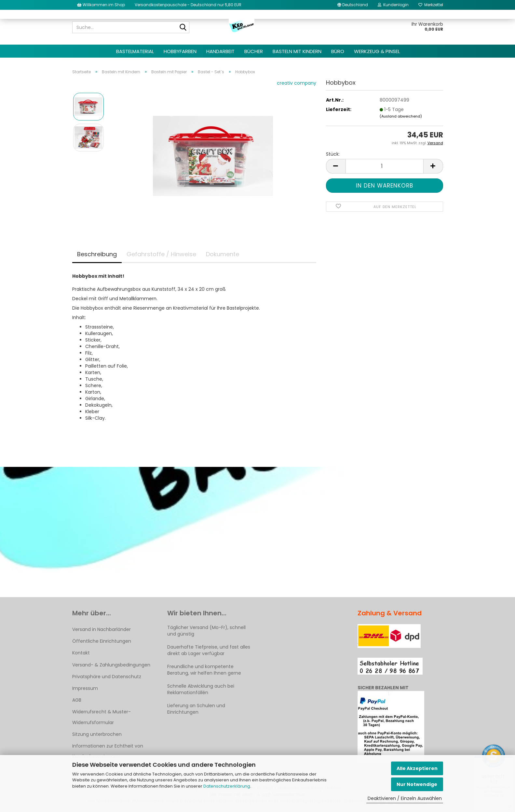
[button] (353, 5)
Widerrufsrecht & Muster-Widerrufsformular (102, 717)
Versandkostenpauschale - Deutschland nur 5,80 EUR (188, 5)
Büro (338, 51)
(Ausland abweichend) (401, 116)
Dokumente (223, 254)
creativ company (297, 83)
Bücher (254, 51)
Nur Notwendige (417, 784)
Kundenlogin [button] (393, 5)
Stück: (333, 154)
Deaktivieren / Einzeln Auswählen (405, 798)
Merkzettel (431, 5)
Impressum (85, 688)
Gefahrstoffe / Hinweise (161, 254)
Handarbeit (220, 51)
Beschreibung (97, 254)
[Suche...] (183, 28)
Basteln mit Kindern (297, 51)
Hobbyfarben (180, 51)
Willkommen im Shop (101, 5)
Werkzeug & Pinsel (377, 51)
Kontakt (81, 653)
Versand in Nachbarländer (102, 629)
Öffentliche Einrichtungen (102, 641)
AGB (77, 700)
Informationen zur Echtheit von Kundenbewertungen (108, 751)
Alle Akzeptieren (417, 768)
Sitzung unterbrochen (97, 734)
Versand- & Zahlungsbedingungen (111, 665)
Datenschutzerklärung (227, 786)
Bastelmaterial (135, 51)
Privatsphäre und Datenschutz (107, 677)
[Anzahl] (385, 166)
